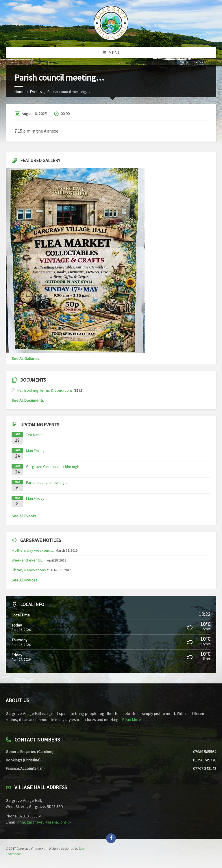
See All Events (24, 516)
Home (20, 92)
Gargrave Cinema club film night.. (54, 466)
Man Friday (35, 451)
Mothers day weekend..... (33, 550)
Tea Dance (35, 435)
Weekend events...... (29, 560)
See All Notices (25, 580)
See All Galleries (26, 358)
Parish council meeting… (47, 482)
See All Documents (28, 400)
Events (36, 92)
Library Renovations (29, 570)
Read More (132, 720)
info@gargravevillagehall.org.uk (44, 822)
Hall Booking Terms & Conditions (45, 390)
